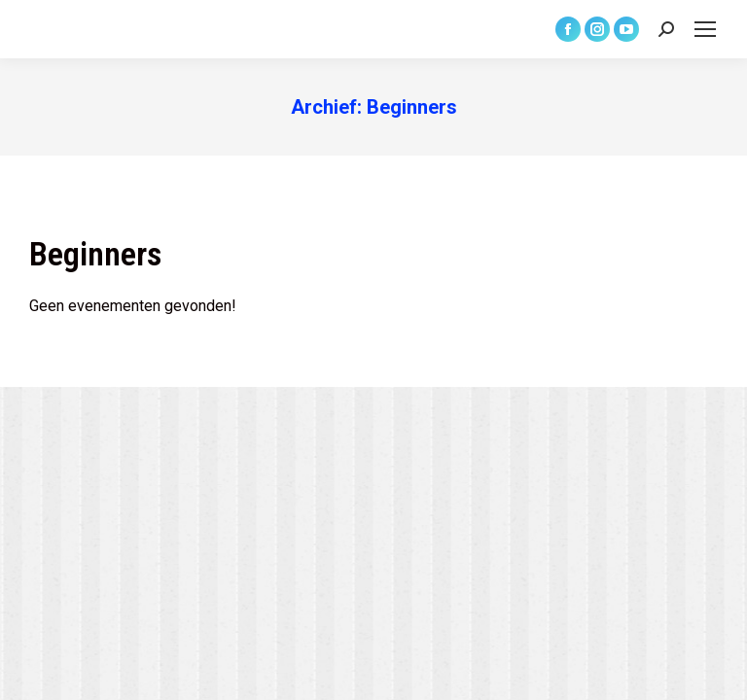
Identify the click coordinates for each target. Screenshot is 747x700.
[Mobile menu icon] (705, 29)
